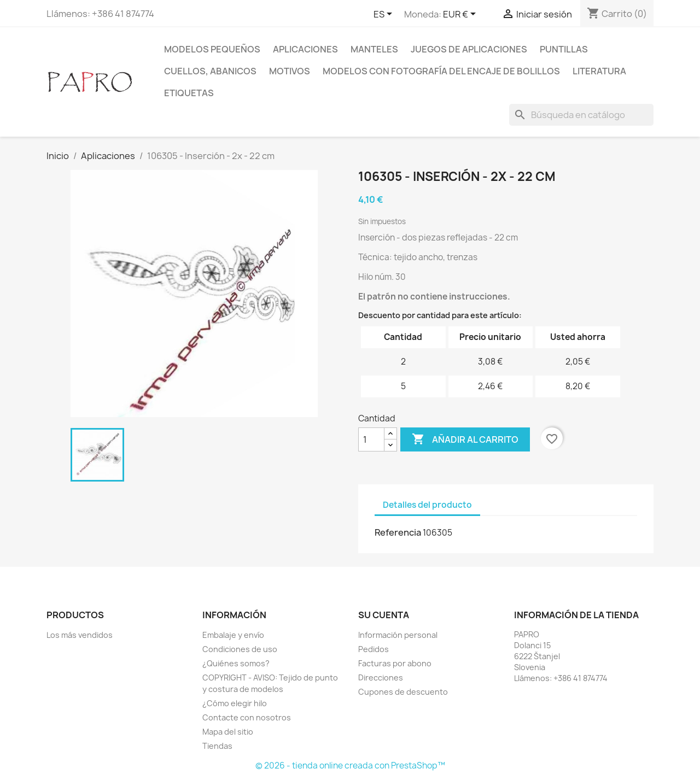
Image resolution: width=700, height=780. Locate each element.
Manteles (374, 49)
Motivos (290, 71)
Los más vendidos (80, 635)
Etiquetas (189, 93)
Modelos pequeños (212, 49)
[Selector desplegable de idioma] (385, 15)
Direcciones (381, 678)
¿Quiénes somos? (236, 663)
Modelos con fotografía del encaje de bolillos (441, 71)
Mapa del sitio (228, 732)
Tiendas (217, 746)
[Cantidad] (371, 439)
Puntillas (564, 49)
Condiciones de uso (240, 649)
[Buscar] (581, 115)
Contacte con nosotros (247, 717)
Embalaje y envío (233, 635)
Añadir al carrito (465, 439)
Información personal (398, 635)
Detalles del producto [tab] (427, 505)
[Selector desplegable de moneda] (461, 15)
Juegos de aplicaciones (469, 49)
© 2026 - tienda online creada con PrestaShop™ (350, 766)
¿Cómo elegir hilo (235, 703)
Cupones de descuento (403, 692)
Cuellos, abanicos (210, 71)
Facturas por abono (395, 663)
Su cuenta (384, 615)
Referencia (398, 532)
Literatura (599, 71)
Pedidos (374, 649)
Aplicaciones (305, 49)
